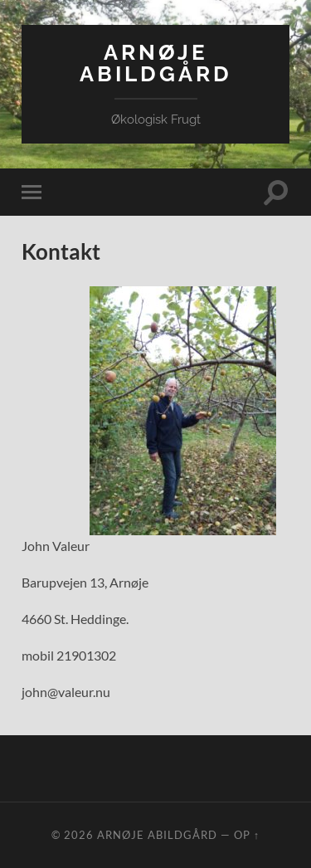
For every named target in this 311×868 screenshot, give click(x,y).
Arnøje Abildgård (156, 63)
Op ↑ (247, 835)
